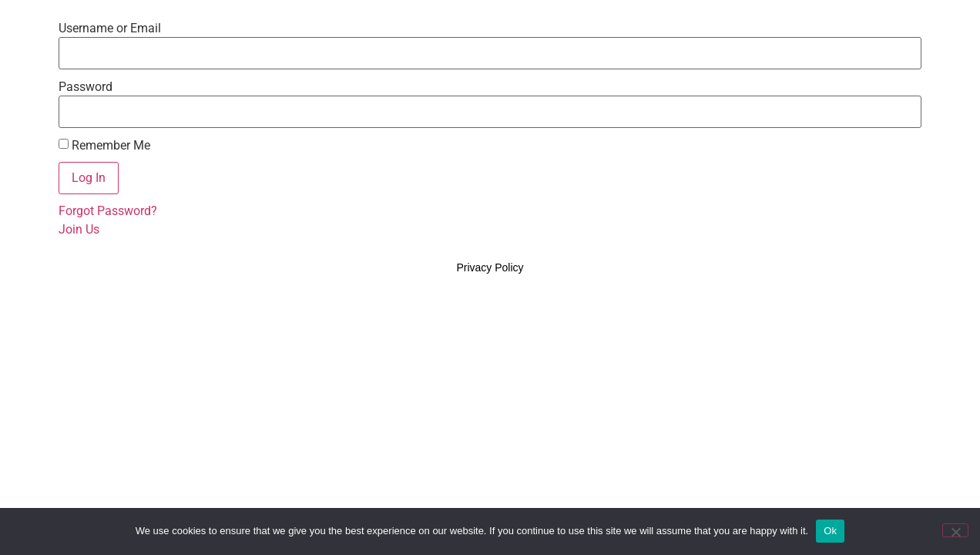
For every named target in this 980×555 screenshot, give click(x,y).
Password (86, 87)
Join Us (79, 229)
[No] (955, 530)
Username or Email (110, 29)
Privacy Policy (490, 267)
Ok (830, 531)
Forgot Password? (108, 211)
